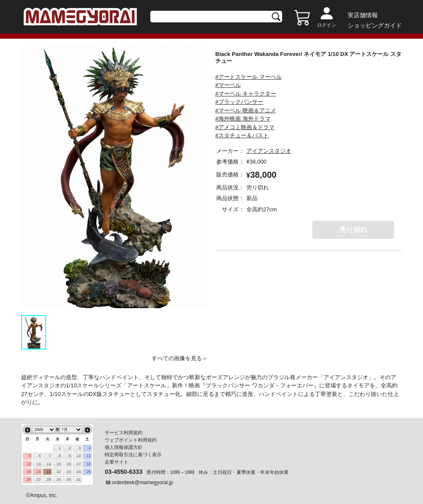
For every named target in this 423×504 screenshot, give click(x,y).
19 (29, 472)
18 (89, 464)
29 (59, 479)
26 (29, 479)
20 (39, 472)
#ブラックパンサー (239, 102)
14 (49, 464)
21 (49, 472)
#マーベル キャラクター (246, 94)
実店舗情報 (363, 15)
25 (89, 472)
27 (39, 479)
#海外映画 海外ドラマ (243, 119)
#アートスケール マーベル (249, 77)
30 (68, 479)
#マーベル (228, 85)
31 (78, 479)
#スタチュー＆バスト (242, 135)
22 (59, 472)
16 (68, 464)
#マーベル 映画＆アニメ (246, 110)
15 (59, 464)
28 (49, 479)
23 (68, 472)
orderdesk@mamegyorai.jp (142, 482)
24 (78, 472)
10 (78, 456)
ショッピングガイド (375, 25)
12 (29, 464)
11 (89, 456)
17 (78, 464)
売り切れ (353, 230)
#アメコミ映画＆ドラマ (245, 127)
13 (39, 464)
